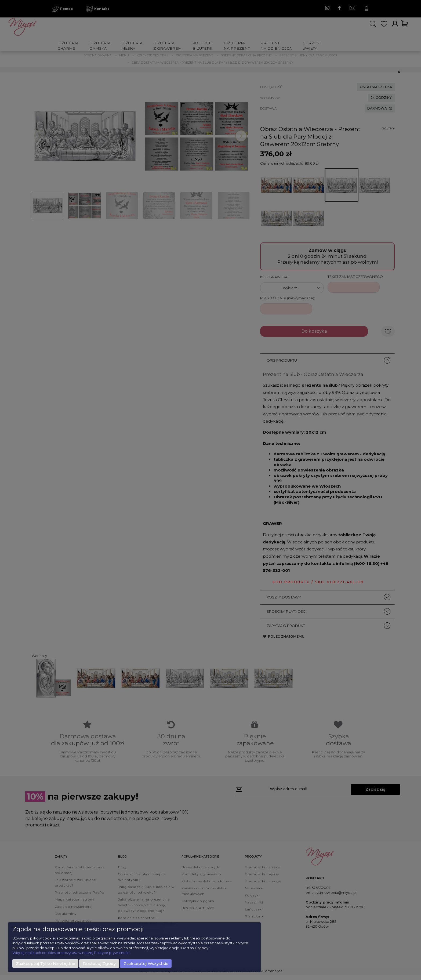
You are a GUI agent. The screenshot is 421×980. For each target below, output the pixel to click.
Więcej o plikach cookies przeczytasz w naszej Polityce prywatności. (72, 953)
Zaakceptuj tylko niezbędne (46, 964)
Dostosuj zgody (99, 964)
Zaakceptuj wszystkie (146, 964)
